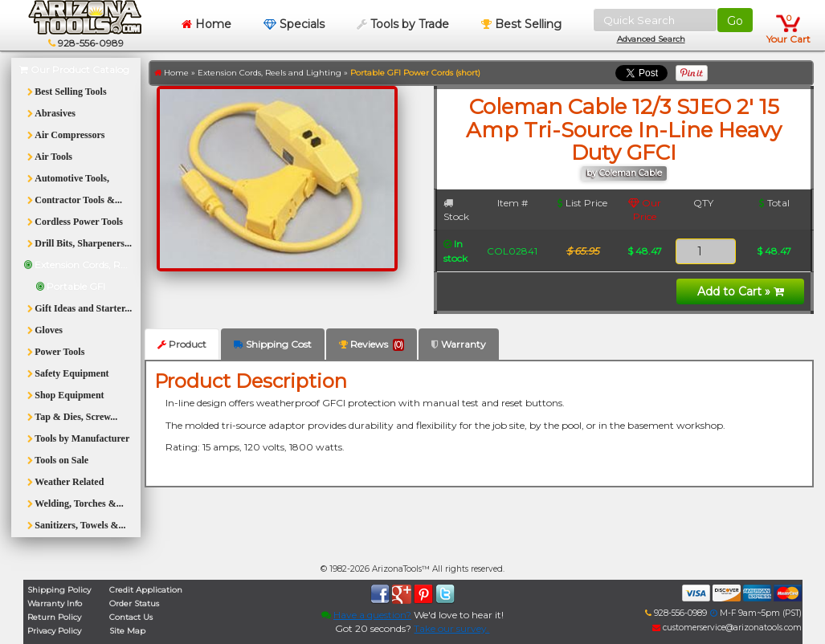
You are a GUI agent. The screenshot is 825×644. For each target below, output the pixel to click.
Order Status (134, 603)
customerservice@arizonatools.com (727, 628)
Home (206, 24)
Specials (294, 24)
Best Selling (521, 24)
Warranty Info (55, 603)
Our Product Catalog (74, 69)
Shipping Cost (273, 344)
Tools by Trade (403, 24)
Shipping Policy (59, 590)
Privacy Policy (54, 631)
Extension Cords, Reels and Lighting (270, 73)
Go (735, 21)
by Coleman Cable (624, 173)
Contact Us (131, 617)
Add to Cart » (741, 291)
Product (182, 344)
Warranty (459, 344)
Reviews (372, 344)
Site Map (127, 631)
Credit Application (146, 590)
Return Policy (54, 617)
